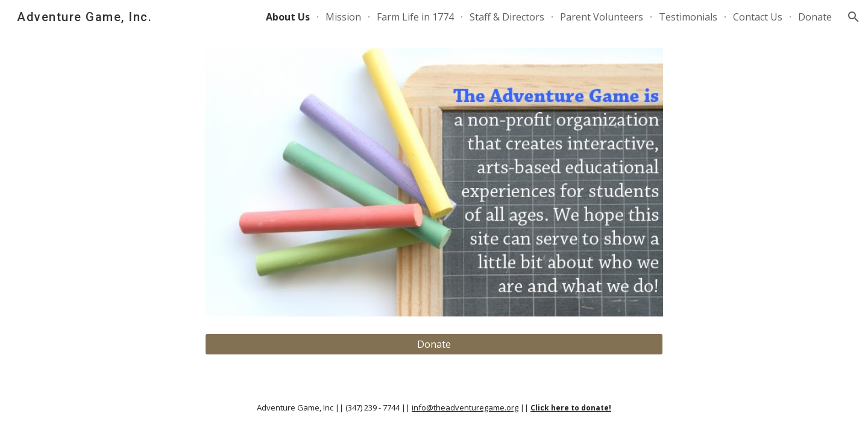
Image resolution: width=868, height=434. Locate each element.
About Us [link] (288, 17)
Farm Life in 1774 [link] (415, 17)
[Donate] (434, 344)
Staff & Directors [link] (507, 17)
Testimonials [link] (688, 17)
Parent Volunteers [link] (602, 17)
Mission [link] (343, 17)
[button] (854, 17)
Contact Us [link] (758, 17)
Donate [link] (815, 17)
